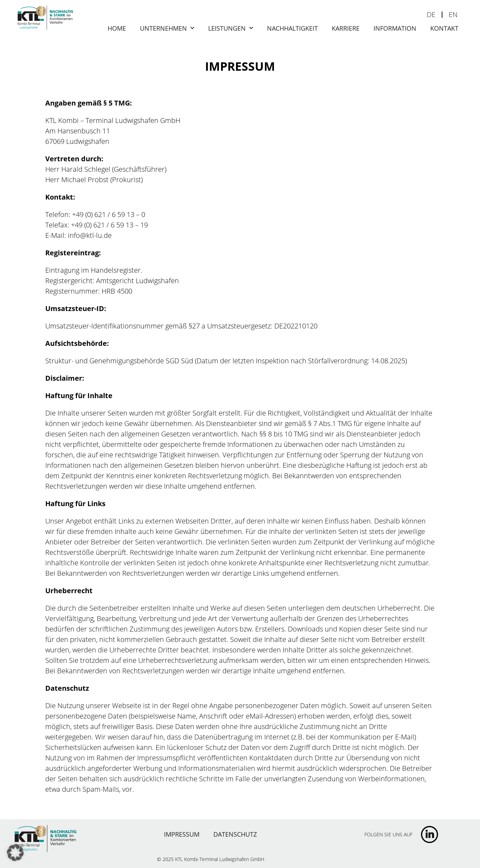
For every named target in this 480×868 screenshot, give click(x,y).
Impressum (182, 834)
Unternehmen (167, 28)
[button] (15, 853)
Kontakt (444, 28)
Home (117, 28)
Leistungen (231, 28)
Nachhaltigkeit (292, 28)
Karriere (346, 28)
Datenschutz (235, 834)
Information (395, 28)
